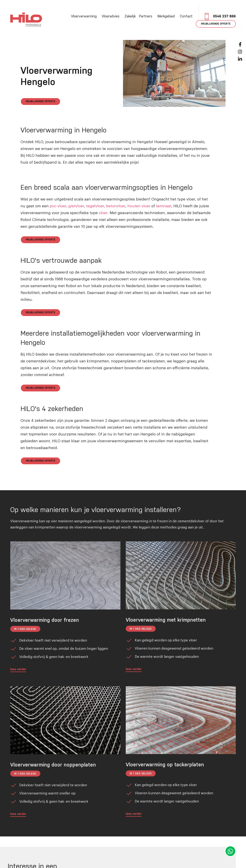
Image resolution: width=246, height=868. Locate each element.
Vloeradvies (111, 16)
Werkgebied (167, 16)
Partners (146, 16)
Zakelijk (130, 16)
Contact (186, 16)
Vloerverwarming (85, 16)
